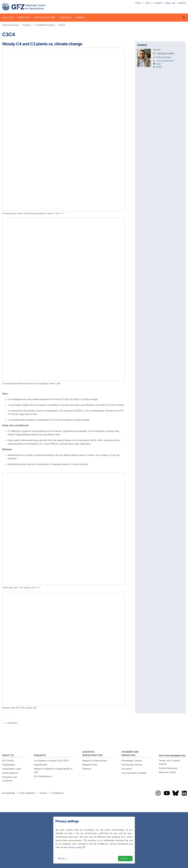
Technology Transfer (132, 765)
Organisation (9, 765)
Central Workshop (168, 768)
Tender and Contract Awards (169, 762)
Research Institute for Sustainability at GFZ (53, 770)
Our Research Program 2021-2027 (52, 761)
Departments (40, 765)
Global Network (10, 773)
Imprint (43, 793)
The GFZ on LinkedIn (184, 793)
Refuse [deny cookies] (61, 859)
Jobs (147, 3)
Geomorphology (11, 25)
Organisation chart (12, 769)
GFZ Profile (8, 761)
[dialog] (94, 840)
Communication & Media (134, 773)
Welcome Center (167, 772)
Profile (159, 67)
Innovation (127, 769)
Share (168, 3)
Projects (27, 25)
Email (158, 64)
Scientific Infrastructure (93, 754)
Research (24, 18)
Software (87, 769)
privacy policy (75, 847)
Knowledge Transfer (132, 761)
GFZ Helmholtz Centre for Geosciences (24, 7)
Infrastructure (45, 18)
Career (80, 18)
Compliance (57, 793)
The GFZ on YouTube (167, 793)
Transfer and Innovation (130, 754)
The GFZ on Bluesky (175, 793)
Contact (158, 3)
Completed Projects (45, 25)
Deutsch (182, 3)
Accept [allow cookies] (124, 859)
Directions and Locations (10, 779)
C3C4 (62, 25)
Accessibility (9, 793)
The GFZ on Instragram (158, 793)
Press (138, 3)
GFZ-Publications (43, 776)
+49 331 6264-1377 (165, 61)
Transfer (65, 18)
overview (12, 723)
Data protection (27, 793)
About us (8, 18)
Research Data (90, 765)
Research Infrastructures (95, 761)
